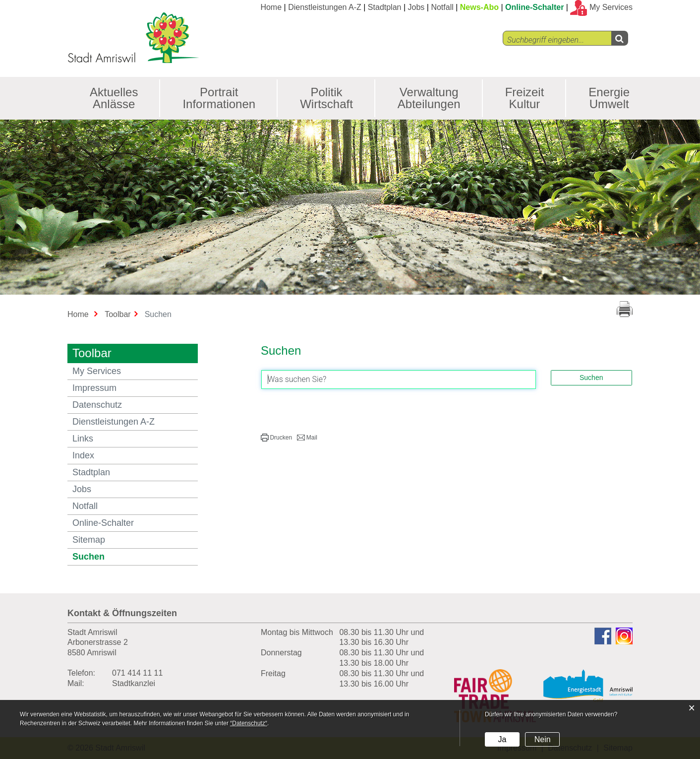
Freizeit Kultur (525, 98)
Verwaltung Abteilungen (429, 98)
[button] (276, 438)
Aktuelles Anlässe (114, 98)
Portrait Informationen (219, 98)
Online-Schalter (534, 7)
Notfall (442, 7)
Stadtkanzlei (134, 683)
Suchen (116, 556)
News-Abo (479, 7)
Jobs (416, 7)
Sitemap (89, 540)
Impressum (94, 388)
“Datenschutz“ (249, 723)
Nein (543, 739)
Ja (502, 739)
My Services (97, 371)
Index (83, 455)
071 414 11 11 (137, 673)
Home (271, 7)
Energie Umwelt (609, 98)
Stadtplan (385, 7)
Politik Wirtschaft (326, 98)
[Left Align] (619, 38)
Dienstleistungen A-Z (325, 7)
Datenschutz (97, 405)
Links (83, 439)
